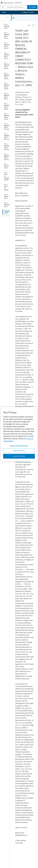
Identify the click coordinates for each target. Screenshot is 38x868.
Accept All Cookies (19, 456)
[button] (14, 18)
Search (32, 7)
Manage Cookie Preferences (19, 446)
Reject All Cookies (19, 451)
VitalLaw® (18, 3)
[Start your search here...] (14, 7)
